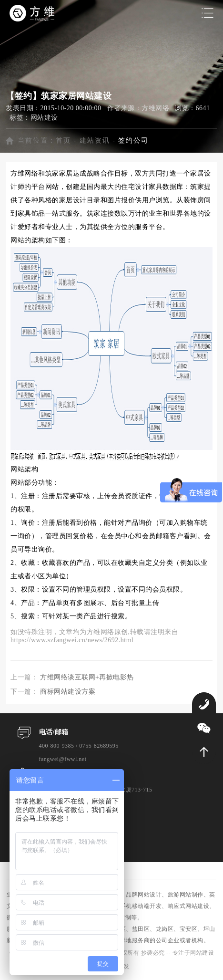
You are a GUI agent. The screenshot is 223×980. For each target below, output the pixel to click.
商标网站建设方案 (68, 692)
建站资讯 (95, 141)
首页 (63, 141)
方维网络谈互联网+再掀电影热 (87, 677)
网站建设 (44, 118)
